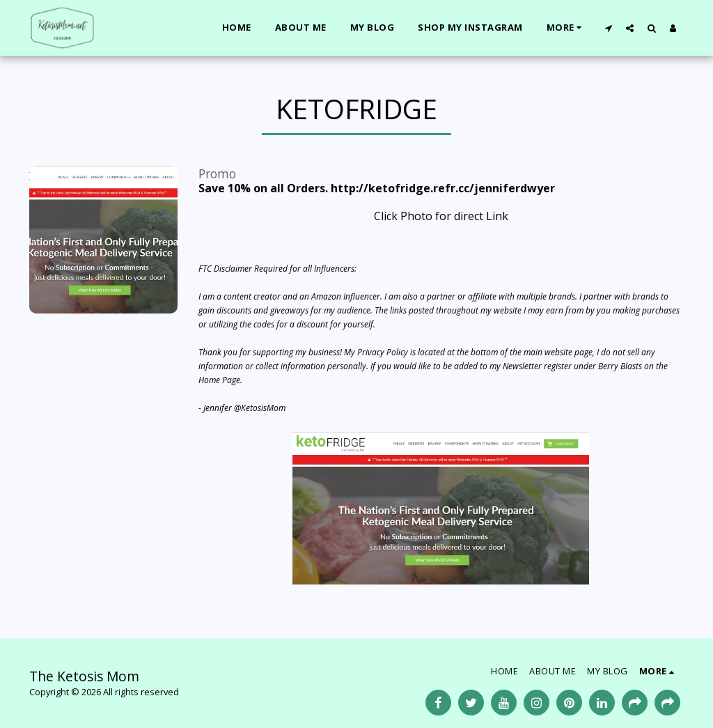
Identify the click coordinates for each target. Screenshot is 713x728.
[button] (608, 28)
